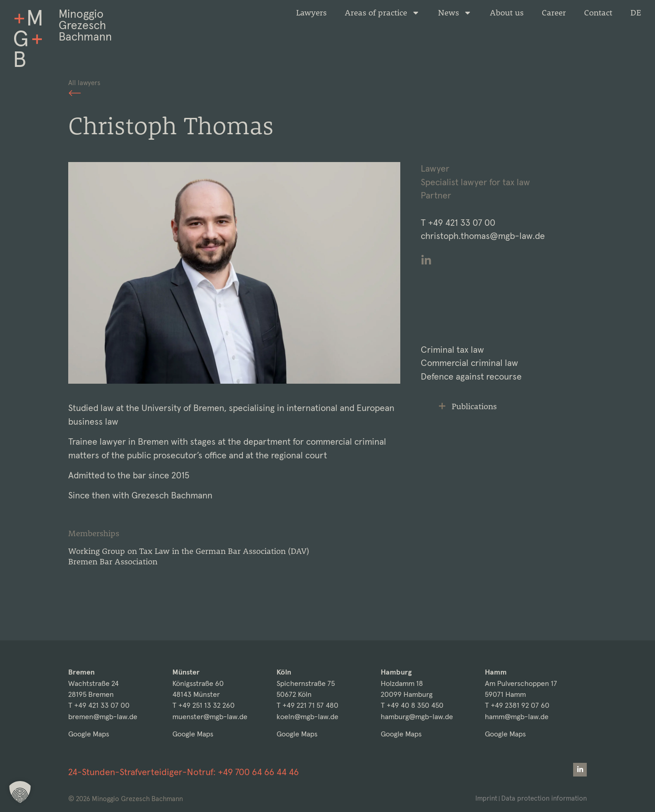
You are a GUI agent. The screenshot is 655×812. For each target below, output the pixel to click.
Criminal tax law (452, 350)
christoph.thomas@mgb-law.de (483, 236)
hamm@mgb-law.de (517, 717)
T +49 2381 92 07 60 (517, 705)
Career (554, 13)
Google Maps (89, 734)
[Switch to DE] (636, 13)
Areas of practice (382, 13)
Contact (598, 13)
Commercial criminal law (469, 363)
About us (507, 13)
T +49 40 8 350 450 (412, 705)
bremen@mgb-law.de (103, 717)
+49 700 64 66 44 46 (258, 772)
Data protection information (544, 798)
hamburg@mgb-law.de (417, 717)
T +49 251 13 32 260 (204, 705)
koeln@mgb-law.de (307, 717)
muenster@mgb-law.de (210, 717)
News (455, 13)
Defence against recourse (471, 377)
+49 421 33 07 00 (462, 223)
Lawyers (311, 13)
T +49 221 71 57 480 (307, 705)
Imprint (486, 798)
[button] (20, 792)
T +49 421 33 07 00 (99, 705)
